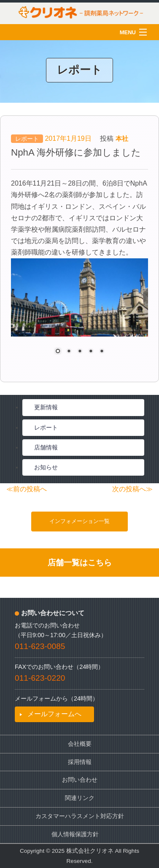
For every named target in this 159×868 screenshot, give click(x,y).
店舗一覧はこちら (80, 563)
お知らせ (46, 467)
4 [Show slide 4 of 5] (91, 352)
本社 (122, 138)
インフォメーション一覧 (79, 521)
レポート (27, 139)
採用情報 (80, 762)
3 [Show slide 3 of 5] (80, 352)
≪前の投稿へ (27, 489)
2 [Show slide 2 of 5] (69, 352)
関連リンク (80, 798)
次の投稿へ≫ (132, 489)
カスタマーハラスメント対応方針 (80, 816)
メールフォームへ (54, 714)
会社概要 (80, 744)
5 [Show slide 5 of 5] (102, 352)
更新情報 (46, 407)
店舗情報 (46, 447)
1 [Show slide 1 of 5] (58, 352)
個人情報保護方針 (75, 834)
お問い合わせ (80, 780)
